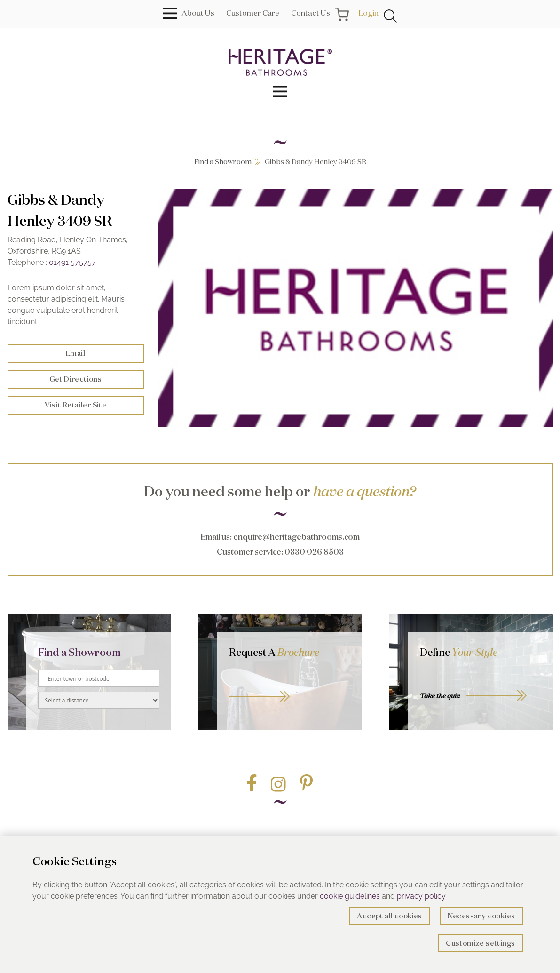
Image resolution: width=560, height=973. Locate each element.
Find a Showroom (223, 162)
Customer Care (253, 13)
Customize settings (480, 943)
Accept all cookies (389, 916)
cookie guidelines (350, 896)
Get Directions (76, 379)
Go (290, 686)
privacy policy (421, 896)
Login (368, 13)
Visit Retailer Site (76, 405)
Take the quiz (440, 696)
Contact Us (311, 13)
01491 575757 (72, 262)
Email (75, 353)
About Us (198, 13)
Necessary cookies (481, 916)
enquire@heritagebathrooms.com (296, 537)
